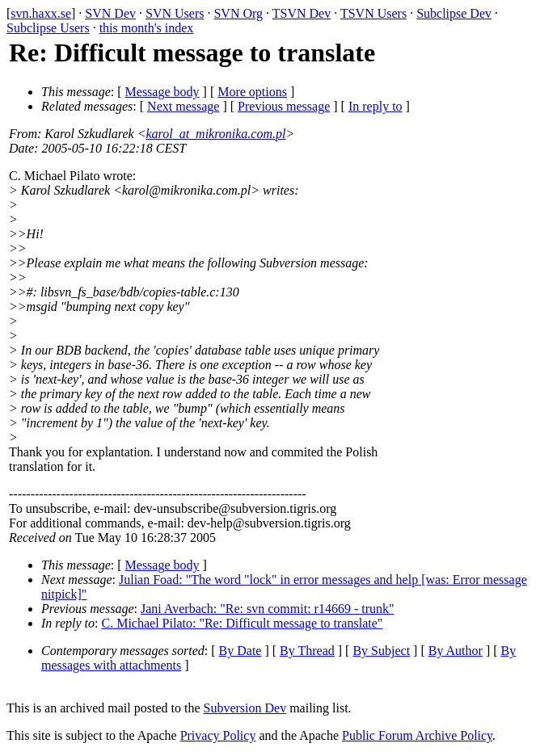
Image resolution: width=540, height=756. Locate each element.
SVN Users (175, 13)
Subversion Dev (245, 708)
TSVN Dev (302, 13)
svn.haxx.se (41, 13)
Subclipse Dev (454, 13)
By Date (240, 651)
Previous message (284, 106)
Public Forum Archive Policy (417, 735)
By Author (456, 651)
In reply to (375, 106)
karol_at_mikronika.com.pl (215, 134)
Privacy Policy (218, 735)
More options (252, 92)
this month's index (147, 28)
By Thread (307, 651)
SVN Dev (110, 13)
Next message (183, 106)
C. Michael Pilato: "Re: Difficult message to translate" (243, 623)
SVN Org (238, 13)
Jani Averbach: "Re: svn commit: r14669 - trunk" (268, 609)
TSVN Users (373, 13)
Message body (162, 92)
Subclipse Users (48, 28)
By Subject (381, 651)
